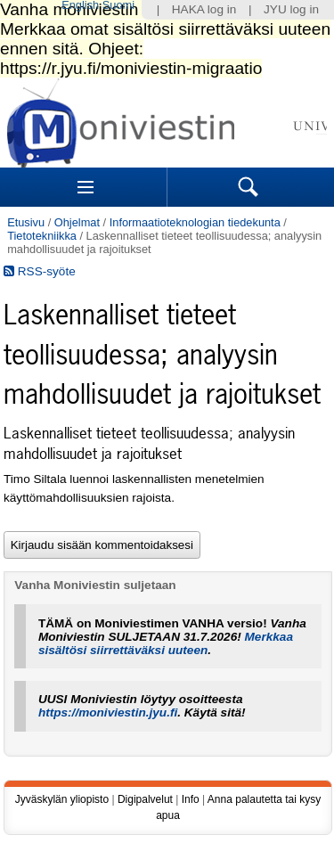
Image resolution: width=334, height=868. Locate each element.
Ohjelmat (77, 222)
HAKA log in (204, 9)
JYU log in (291, 9)
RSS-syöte (40, 271)
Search (248, 187)
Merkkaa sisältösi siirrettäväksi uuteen (166, 643)
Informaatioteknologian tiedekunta (195, 222)
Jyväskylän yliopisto (62, 799)
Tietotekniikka (42, 236)
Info (191, 799)
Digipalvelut (145, 799)
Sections (86, 187)
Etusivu (26, 222)
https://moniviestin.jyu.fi (108, 712)
